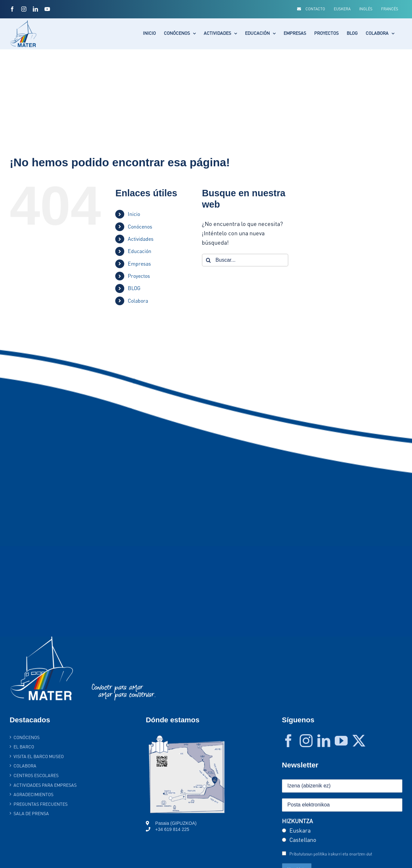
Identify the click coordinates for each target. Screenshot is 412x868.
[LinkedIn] (324, 741)
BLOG (134, 288)
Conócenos (140, 227)
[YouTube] (341, 741)
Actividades (141, 239)
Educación (140, 251)
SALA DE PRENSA (31, 813)
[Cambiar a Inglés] (366, 9)
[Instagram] (306, 741)
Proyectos (139, 276)
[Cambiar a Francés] (390, 9)
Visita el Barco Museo (39, 756)
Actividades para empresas (45, 785)
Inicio (134, 214)
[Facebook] (288, 741)
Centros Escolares (36, 775)
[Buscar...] (245, 260)
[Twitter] (359, 741)
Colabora (138, 301)
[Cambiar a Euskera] (342, 9)
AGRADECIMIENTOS (33, 794)
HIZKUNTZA (297, 821)
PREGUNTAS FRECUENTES (41, 804)
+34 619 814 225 (172, 829)
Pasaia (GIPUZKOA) (176, 823)
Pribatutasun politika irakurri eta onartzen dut (331, 854)
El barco (24, 747)
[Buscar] (208, 260)
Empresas (139, 264)
